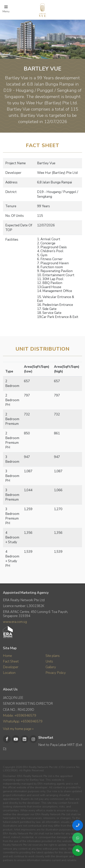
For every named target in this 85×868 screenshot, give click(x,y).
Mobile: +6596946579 (20, 716)
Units (49, 661)
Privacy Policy (56, 673)
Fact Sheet (11, 661)
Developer (11, 667)
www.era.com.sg (15, 622)
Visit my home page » (18, 729)
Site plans (53, 656)
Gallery (51, 667)
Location (9, 673)
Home (7, 656)
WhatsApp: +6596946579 (23, 721)
